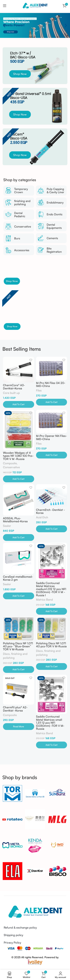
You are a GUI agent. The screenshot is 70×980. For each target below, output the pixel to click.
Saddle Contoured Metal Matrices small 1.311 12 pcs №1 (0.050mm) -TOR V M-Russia (50, 723)
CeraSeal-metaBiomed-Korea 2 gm (18, 578)
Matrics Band (44, 600)
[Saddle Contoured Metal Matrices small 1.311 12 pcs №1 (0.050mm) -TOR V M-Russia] (52, 694)
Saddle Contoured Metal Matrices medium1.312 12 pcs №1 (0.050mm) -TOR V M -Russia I (51, 589)
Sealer (7, 526)
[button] (4, 25)
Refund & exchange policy (20, 928)
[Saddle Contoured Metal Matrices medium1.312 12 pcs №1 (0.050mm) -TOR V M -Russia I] (52, 562)
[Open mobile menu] (5, 6)
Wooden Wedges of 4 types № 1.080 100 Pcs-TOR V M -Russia (18, 456)
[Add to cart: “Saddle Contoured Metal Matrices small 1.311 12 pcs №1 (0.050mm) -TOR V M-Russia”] (52, 745)
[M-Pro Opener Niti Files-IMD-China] (52, 421)
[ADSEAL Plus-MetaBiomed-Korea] (18, 500)
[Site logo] (35, 5)
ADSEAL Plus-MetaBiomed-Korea (15, 520)
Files (39, 390)
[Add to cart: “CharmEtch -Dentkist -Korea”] (52, 529)
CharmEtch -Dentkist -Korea (50, 511)
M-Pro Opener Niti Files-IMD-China (51, 437)
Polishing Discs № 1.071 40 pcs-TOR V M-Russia (51, 645)
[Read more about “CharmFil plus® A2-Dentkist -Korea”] (18, 727)
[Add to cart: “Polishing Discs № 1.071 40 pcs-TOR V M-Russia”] (52, 666)
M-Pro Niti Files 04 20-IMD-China (51, 384)
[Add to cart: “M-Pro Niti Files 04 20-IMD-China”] (52, 402)
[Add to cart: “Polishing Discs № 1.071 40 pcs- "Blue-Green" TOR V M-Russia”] (18, 669)
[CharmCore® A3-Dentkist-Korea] (18, 370)
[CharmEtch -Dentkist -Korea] (52, 496)
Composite (10, 715)
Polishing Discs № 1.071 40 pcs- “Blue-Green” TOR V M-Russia (18, 646)
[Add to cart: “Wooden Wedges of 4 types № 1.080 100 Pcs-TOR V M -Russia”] (18, 479)
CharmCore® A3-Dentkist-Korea (14, 387)
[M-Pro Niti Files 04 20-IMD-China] (52, 368)
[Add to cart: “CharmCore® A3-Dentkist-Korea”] (18, 404)
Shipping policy (13, 935)
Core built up (11, 393)
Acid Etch (42, 517)
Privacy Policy (12, 943)
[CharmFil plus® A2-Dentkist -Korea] (18, 690)
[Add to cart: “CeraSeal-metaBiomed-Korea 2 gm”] (18, 596)
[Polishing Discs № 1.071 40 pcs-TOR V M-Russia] (52, 628)
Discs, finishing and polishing (15, 656)
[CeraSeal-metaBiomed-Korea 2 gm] (18, 558)
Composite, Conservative (11, 465)
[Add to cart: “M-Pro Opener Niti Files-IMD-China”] (52, 455)
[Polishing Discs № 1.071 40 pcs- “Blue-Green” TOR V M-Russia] (18, 629)
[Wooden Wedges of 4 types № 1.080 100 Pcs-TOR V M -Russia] (18, 430)
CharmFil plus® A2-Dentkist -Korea (15, 709)
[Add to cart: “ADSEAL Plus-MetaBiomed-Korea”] (18, 537)
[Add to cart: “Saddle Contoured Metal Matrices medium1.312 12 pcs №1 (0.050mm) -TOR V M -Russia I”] (52, 611)
